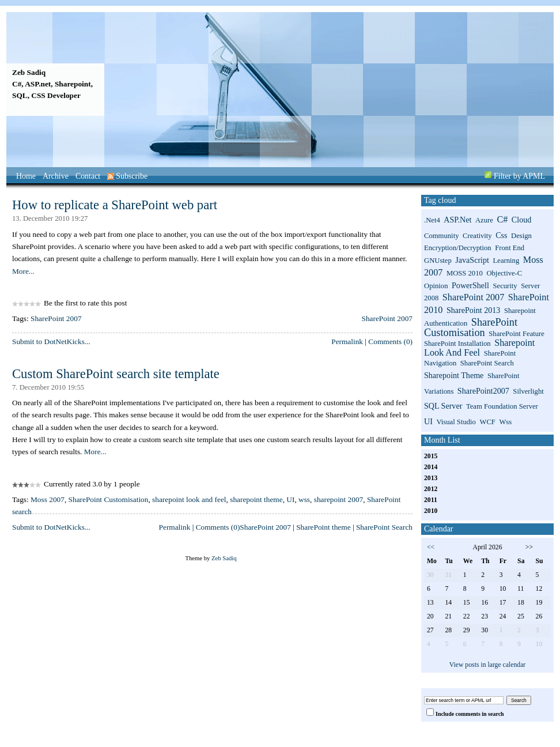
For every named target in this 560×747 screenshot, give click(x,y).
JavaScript (472, 260)
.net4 (432, 220)
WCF (487, 422)
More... (23, 271)
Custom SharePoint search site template (116, 374)
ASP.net (457, 220)
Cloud (521, 220)
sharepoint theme (256, 499)
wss (304, 499)
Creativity (477, 236)
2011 (431, 500)
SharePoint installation (457, 344)
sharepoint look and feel (189, 499)
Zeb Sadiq (29, 72)
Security (505, 286)
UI (290, 499)
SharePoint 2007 (56, 318)
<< (431, 547)
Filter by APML (519, 176)
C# (502, 220)
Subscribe (127, 176)
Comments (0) (390, 342)
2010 (431, 511)
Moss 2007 (48, 499)
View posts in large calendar (488, 665)
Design (521, 236)
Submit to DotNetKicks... (51, 342)
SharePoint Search (384, 527)
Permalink (347, 342)
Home (26, 176)
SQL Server (443, 406)
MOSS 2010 (465, 273)
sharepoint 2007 (339, 499)
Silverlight (528, 391)
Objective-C (504, 273)
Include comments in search (470, 714)
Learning (506, 261)
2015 (431, 456)
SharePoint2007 (483, 391)
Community (441, 236)
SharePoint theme (323, 527)
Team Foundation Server (502, 406)
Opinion (436, 286)
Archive (56, 176)
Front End (510, 248)
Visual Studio (456, 422)
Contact (88, 176)
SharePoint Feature (517, 334)
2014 (431, 467)
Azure (484, 220)
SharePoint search (487, 363)
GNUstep (438, 261)
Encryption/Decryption (458, 248)
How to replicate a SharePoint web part (115, 205)
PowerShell (470, 285)
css (501, 235)
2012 (431, 489)
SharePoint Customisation (109, 499)
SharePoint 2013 (473, 310)
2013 (431, 478)
